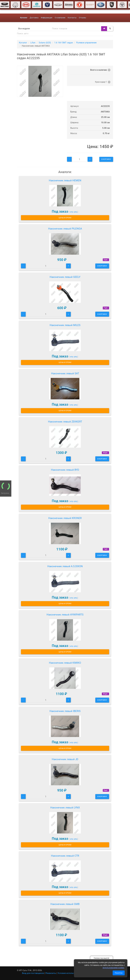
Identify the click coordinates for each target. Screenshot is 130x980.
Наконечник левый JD (65, 759)
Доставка (34, 18)
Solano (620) (45, 43)
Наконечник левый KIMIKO (65, 663)
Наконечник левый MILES (65, 325)
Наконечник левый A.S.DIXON (65, 566)
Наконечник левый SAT (65, 373)
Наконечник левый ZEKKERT (65, 422)
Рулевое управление (86, 43)
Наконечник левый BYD (65, 470)
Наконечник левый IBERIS (65, 711)
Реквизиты (51, 973)
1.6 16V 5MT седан (64, 43)
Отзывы (82, 18)
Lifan (33, 43)
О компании (60, 18)
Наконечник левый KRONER (65, 518)
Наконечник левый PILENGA (65, 229)
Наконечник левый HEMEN (65, 180)
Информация (47, 18)
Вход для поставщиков (33, 973)
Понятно (119, 973)
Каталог (23, 43)
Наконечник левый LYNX (65, 808)
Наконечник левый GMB (65, 904)
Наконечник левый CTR (65, 856)
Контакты (72, 18)
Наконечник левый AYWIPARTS (65, 615)
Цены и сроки (65, 218)
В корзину (106, 159)
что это (74, 212)
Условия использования (69, 973)
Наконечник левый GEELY (65, 277)
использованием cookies (113, 968)
